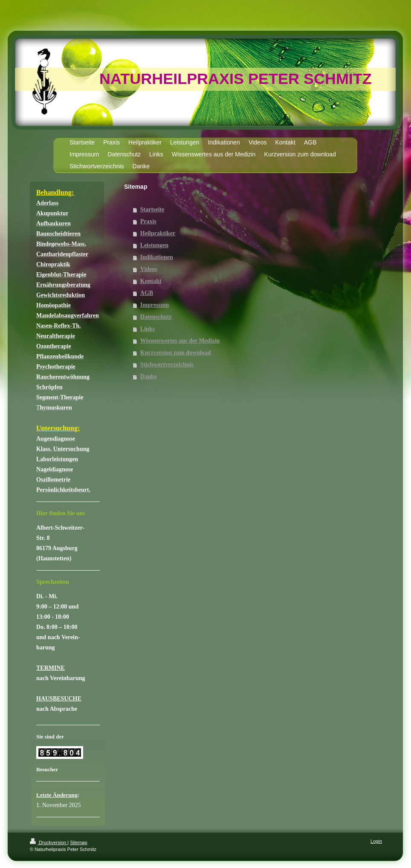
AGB (147, 293)
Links (148, 329)
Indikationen (157, 257)
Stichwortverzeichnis (167, 365)
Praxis (148, 221)
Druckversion (49, 842)
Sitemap (78, 842)
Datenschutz (156, 317)
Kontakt (151, 281)
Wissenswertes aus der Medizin (180, 341)
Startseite (152, 209)
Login (376, 841)
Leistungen (154, 245)
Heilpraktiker (158, 233)
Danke (149, 376)
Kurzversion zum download (176, 353)
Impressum (155, 305)
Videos (149, 269)
